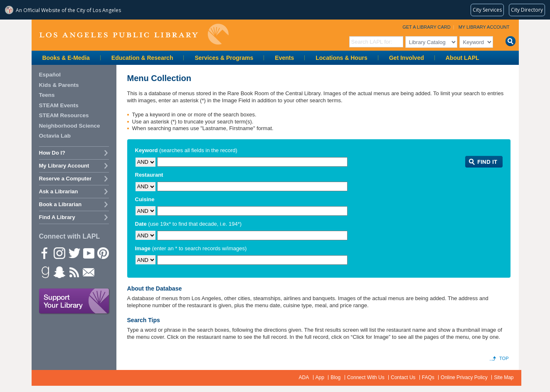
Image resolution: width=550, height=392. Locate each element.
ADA (304, 377)
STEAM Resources (64, 115)
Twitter (74, 253)
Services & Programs (224, 58)
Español (50, 75)
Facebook (44, 253)
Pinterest (103, 253)
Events (284, 58)
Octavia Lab (55, 136)
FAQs (428, 377)
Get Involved (407, 58)
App (320, 377)
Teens (47, 95)
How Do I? (52, 153)
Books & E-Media (66, 58)
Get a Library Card (427, 27)
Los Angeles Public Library (134, 34)
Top (504, 358)
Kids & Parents (59, 85)
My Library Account (484, 27)
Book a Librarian (60, 204)
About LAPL (462, 58)
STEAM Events (59, 105)
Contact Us (403, 377)
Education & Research (142, 58)
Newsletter (88, 272)
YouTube (88, 253)
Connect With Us (366, 377)
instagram (59, 253)
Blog (335, 377)
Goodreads (44, 272)
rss (74, 272)
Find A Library (57, 217)
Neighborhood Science (70, 126)
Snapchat (59, 272)
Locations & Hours (341, 58)
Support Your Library (74, 301)
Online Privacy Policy (464, 377)
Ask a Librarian (59, 191)
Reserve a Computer (65, 179)
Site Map (504, 377)
